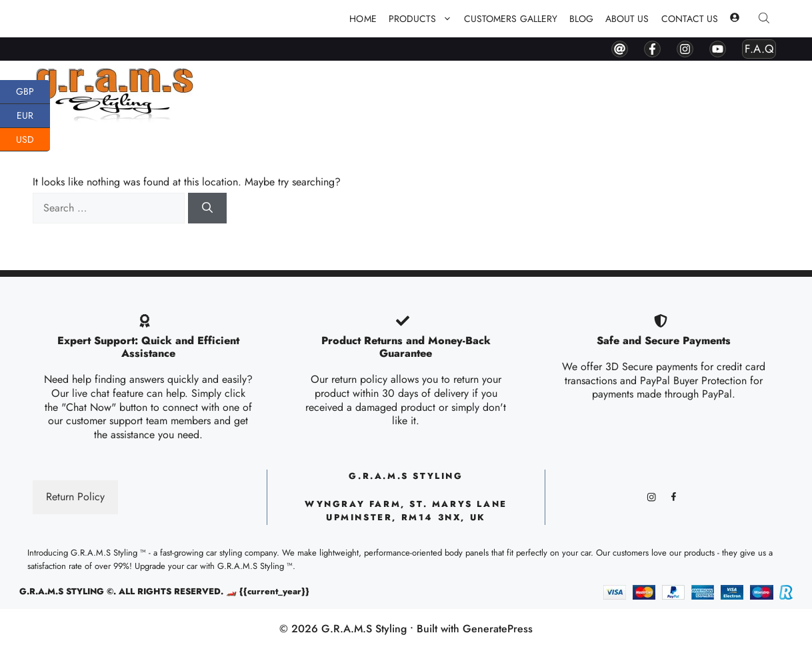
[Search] (207, 208)
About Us (627, 19)
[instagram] (685, 49)
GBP (33, 92)
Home (363, 19)
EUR (33, 116)
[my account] (735, 19)
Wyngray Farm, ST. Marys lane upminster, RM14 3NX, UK (406, 511)
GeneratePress (498, 629)
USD (33, 140)
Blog (581, 19)
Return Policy (75, 497)
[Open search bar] (765, 19)
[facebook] (652, 49)
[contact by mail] (620, 49)
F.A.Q (759, 49)
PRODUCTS (423, 19)
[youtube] (718, 49)
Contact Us (690, 19)
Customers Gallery (511, 19)
